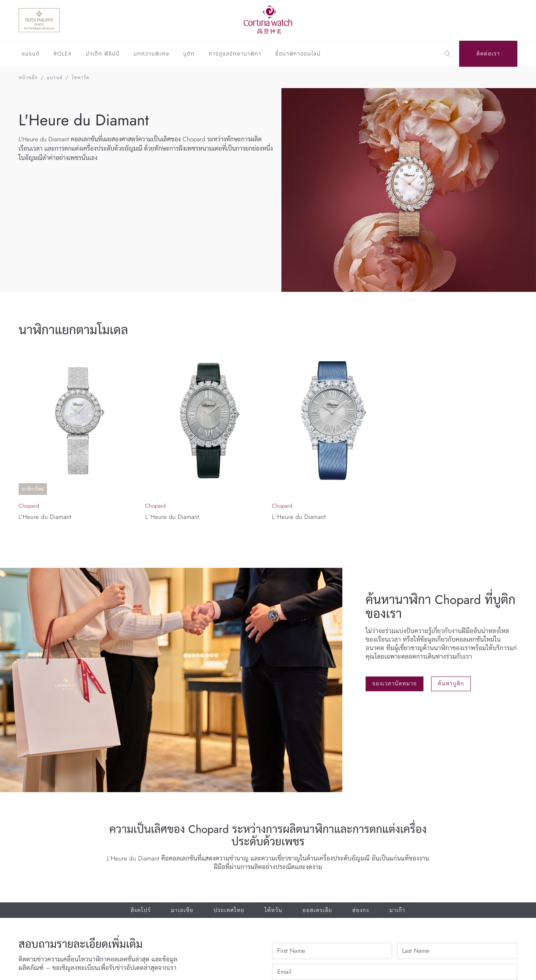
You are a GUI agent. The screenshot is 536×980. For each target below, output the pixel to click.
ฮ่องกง (361, 911)
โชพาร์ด (81, 78)
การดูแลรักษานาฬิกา (235, 54)
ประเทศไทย (229, 911)
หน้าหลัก (28, 78)
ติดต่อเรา (488, 54)
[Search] (448, 54)
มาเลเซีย (182, 911)
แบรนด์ (31, 54)
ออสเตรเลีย (317, 911)
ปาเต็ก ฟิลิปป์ (103, 54)
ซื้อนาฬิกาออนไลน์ (298, 54)
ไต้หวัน (273, 911)
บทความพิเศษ (151, 54)
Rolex (62, 54)
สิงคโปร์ (141, 911)
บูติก (189, 54)
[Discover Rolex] (479, 20)
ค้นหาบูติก (451, 684)
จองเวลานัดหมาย (395, 684)
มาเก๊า (397, 911)
